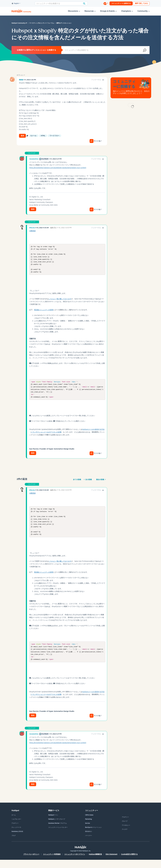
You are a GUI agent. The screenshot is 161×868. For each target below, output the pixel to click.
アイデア (125, 838)
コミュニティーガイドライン (75, 862)
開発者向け (89, 840)
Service (88, 831)
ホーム (14, 823)
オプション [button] (20, 75)
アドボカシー (126, 833)
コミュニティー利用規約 (52, 862)
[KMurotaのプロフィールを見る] (32, 228)
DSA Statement (112, 862)
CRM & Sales (89, 823)
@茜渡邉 (32, 231)
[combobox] (61, 3)
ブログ (14, 844)
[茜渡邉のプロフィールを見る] (21, 80)
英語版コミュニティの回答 (44, 312)
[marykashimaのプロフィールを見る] (34, 159)
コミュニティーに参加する (121, 3)
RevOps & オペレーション (93, 836)
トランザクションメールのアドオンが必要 (46, 436)
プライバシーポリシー (31, 862)
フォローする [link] (96, 80)
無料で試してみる (141, 3)
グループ (125, 829)
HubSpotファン (53, 823)
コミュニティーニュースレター (58, 836)
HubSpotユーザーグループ (57, 827)
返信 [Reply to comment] (33, 209)
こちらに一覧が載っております (60, 301)
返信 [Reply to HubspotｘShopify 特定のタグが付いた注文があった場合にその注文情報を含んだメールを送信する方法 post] (22, 136)
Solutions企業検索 (17, 840)
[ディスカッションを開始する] (106, 3)
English (15, 4)
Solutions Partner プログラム (58, 831)
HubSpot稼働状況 (95, 862)
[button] (103, 80)
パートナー (89, 844)
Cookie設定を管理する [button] (129, 862)
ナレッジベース (16, 836)
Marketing (89, 827)
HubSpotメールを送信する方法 (93, 433)
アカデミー (15, 831)
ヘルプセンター (16, 827)
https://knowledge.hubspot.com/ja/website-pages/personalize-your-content (58, 168)
